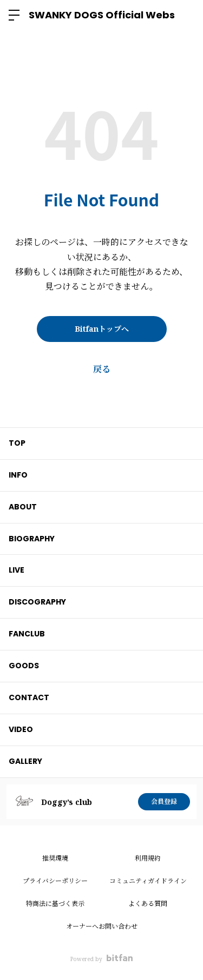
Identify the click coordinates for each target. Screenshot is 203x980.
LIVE (17, 570)
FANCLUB (27, 634)
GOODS (24, 666)
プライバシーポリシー (55, 881)
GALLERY (25, 761)
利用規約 (148, 858)
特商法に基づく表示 (55, 904)
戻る (102, 369)
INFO (18, 475)
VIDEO (21, 729)
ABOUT (23, 507)
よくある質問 (148, 904)
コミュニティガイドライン (148, 881)
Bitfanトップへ (102, 329)
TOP (17, 443)
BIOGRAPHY (32, 539)
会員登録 (164, 801)
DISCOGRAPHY (37, 602)
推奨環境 (55, 858)
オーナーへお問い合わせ (102, 926)
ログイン (186, 15)
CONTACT (29, 697)
